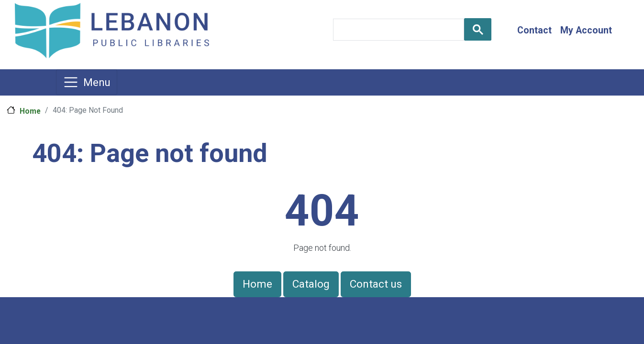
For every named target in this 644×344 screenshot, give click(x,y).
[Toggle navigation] (87, 82)
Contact (534, 30)
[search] (398, 30)
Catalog (311, 284)
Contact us (376, 284)
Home (30, 111)
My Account (586, 30)
